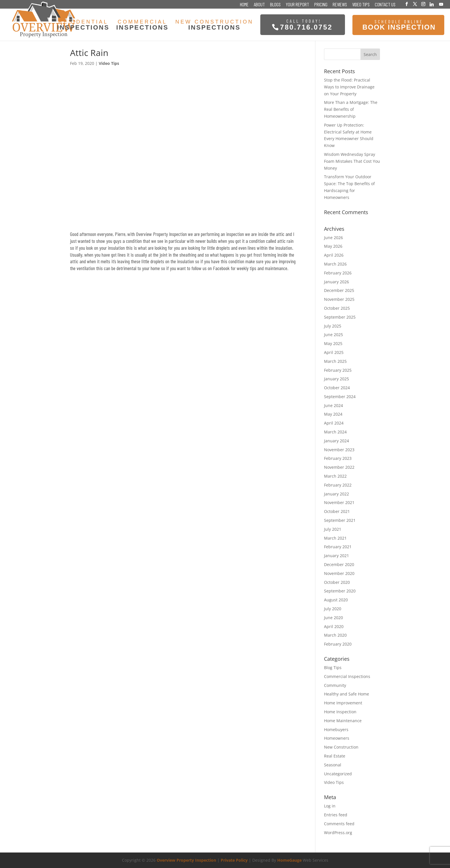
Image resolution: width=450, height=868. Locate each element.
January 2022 (336, 494)
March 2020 (335, 635)
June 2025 (333, 335)
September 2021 (340, 520)
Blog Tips (333, 668)
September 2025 (340, 317)
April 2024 (334, 423)
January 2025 (336, 379)
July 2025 (333, 326)
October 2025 (337, 308)
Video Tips (361, 5)
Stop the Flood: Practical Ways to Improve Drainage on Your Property (349, 87)
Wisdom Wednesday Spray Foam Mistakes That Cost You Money (352, 161)
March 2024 (335, 432)
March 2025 (335, 361)
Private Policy (234, 860)
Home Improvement (343, 703)
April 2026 (334, 255)
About (259, 5)
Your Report (297, 5)
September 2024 (340, 397)
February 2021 (338, 547)
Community (335, 685)
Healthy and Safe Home (347, 694)
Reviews (340, 5)
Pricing (321, 5)
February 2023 (338, 458)
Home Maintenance (343, 721)
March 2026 (335, 264)
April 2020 (334, 626)
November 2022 (339, 467)
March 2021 (335, 538)
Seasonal (333, 765)
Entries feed (336, 815)
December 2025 (339, 290)
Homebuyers (336, 730)
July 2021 (333, 529)
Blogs (275, 5)
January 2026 (336, 282)
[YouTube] (441, 4)
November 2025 (339, 299)
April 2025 (334, 352)
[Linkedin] (432, 4)
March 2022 (335, 476)
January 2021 (336, 556)
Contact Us (385, 5)
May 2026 (333, 246)
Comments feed (339, 824)
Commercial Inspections (347, 676)
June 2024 (333, 405)
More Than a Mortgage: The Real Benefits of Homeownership (351, 109)
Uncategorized (338, 774)
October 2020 (337, 582)
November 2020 (339, 573)
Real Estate (335, 756)
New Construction (341, 747)
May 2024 (333, 414)
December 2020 (339, 564)
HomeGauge (289, 860)
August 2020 (336, 600)
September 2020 (340, 591)
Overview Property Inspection (186, 860)
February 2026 (338, 273)
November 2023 (339, 450)
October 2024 (337, 388)
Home (244, 5)
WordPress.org (338, 833)
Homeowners (337, 738)
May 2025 (333, 343)
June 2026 (333, 238)
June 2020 (333, 618)
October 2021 (337, 511)
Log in (330, 806)
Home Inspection (340, 712)
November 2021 (339, 502)
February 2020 (338, 644)
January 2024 (336, 441)
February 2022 (338, 485)
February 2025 (338, 370)
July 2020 (333, 609)
